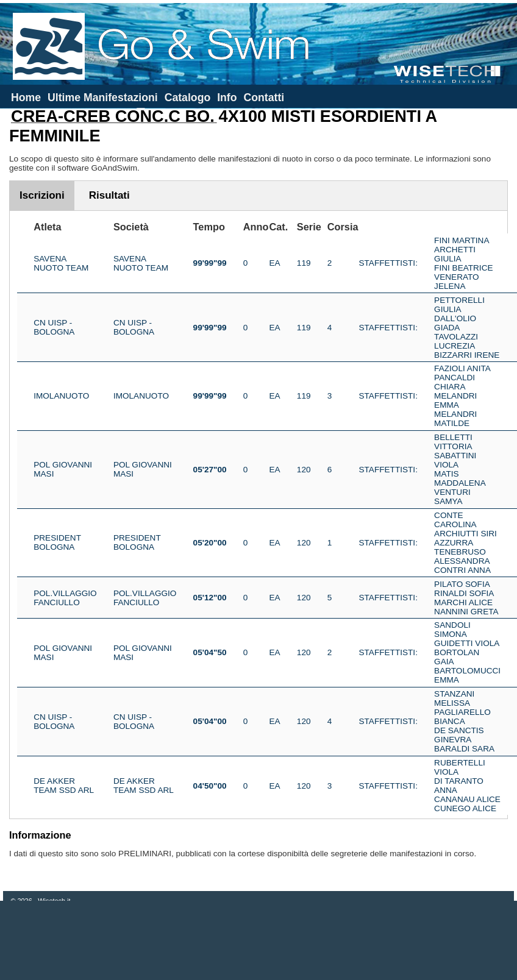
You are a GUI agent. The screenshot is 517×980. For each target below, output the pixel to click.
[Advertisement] (258, 940)
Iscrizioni (42, 195)
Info (227, 98)
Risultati (109, 195)
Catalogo (188, 98)
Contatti (264, 98)
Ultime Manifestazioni (103, 98)
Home (26, 98)
